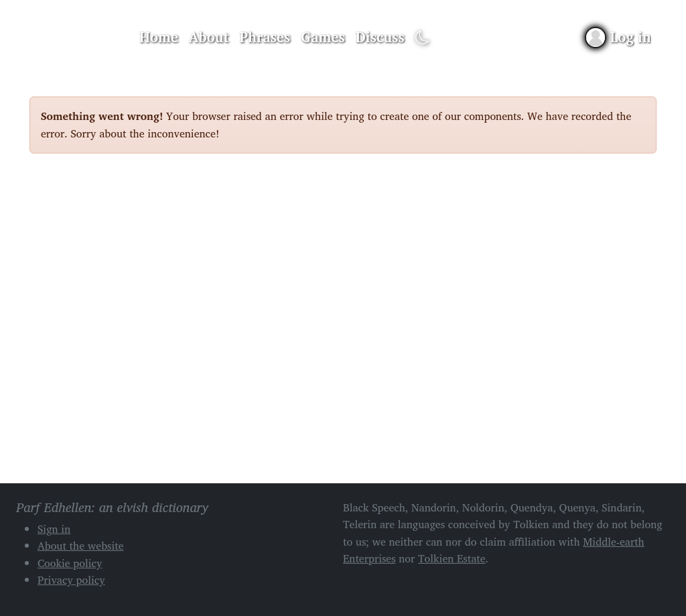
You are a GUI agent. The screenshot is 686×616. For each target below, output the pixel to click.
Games (323, 37)
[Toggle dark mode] (422, 38)
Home (159, 37)
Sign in (54, 529)
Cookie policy (70, 563)
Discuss (380, 37)
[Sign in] (619, 37)
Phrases (265, 37)
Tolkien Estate (452, 558)
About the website (81, 546)
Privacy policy (71, 580)
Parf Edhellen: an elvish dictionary (76, 38)
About (209, 37)
